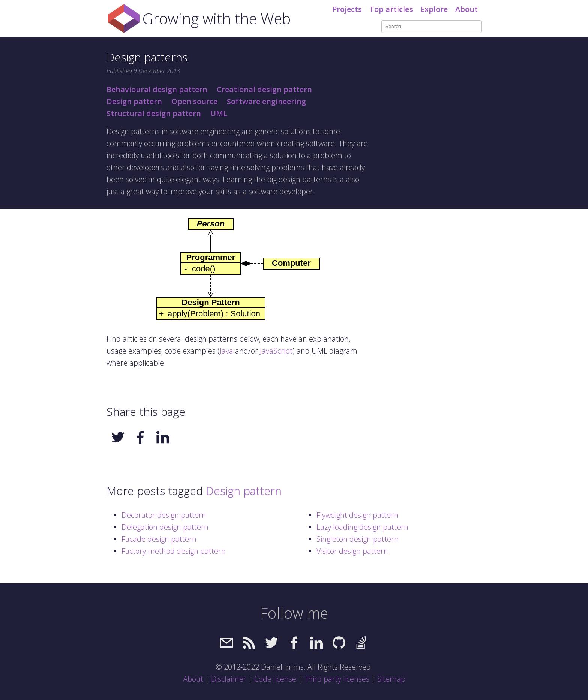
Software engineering (266, 101)
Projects (347, 9)
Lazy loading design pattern (362, 527)
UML (219, 113)
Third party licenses (337, 679)
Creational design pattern (264, 89)
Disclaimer (229, 679)
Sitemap (391, 679)
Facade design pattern (159, 539)
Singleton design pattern (358, 539)
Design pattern (134, 101)
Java (226, 351)
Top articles (391, 9)
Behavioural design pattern (157, 89)
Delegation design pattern (165, 527)
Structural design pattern (154, 113)
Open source (194, 101)
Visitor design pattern (352, 551)
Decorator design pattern (164, 515)
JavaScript (276, 351)
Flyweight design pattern (357, 515)
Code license (275, 679)
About (466, 9)
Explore (434, 9)
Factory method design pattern (174, 551)
